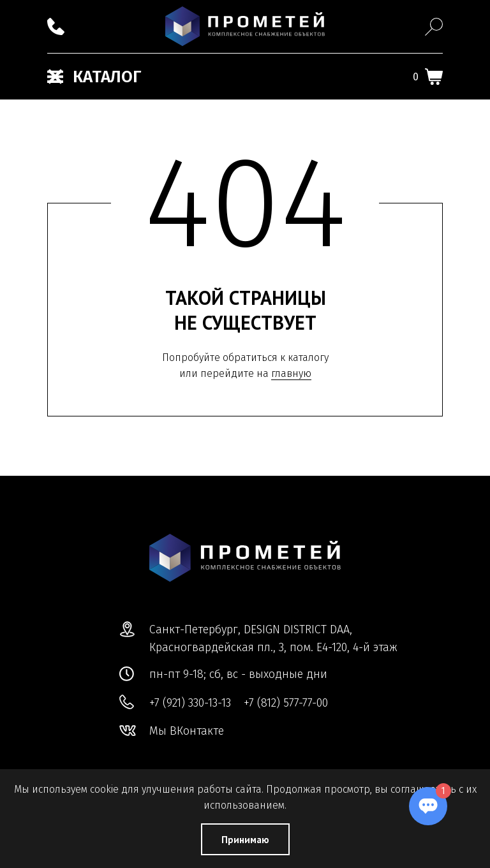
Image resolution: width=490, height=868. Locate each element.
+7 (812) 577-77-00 (286, 703)
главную (291, 373)
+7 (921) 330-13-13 (190, 703)
